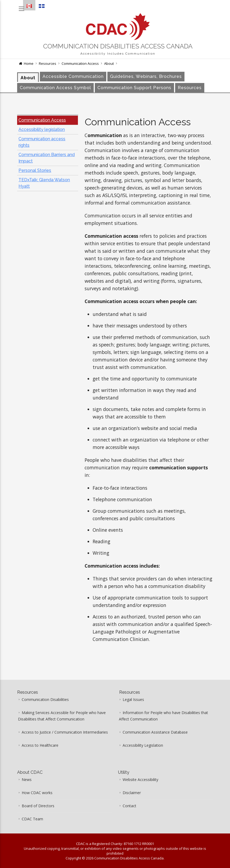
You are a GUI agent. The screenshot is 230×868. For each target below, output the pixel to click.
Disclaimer (132, 793)
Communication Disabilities (45, 699)
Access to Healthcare (40, 745)
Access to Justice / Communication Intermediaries (65, 732)
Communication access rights (42, 142)
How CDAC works (37, 793)
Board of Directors (38, 806)
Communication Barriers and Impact (47, 158)
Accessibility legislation (42, 129)
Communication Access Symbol (55, 88)
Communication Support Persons (134, 88)
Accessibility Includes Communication (118, 54)
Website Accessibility (140, 780)
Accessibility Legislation (143, 745)
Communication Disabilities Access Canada (118, 46)
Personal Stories (35, 170)
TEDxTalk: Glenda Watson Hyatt (44, 183)
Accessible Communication (73, 76)
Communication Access (80, 63)
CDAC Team (32, 819)
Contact (129, 806)
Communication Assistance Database (155, 732)
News (27, 780)
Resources (48, 63)
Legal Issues (133, 699)
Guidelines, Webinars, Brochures (146, 76)
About (109, 63)
